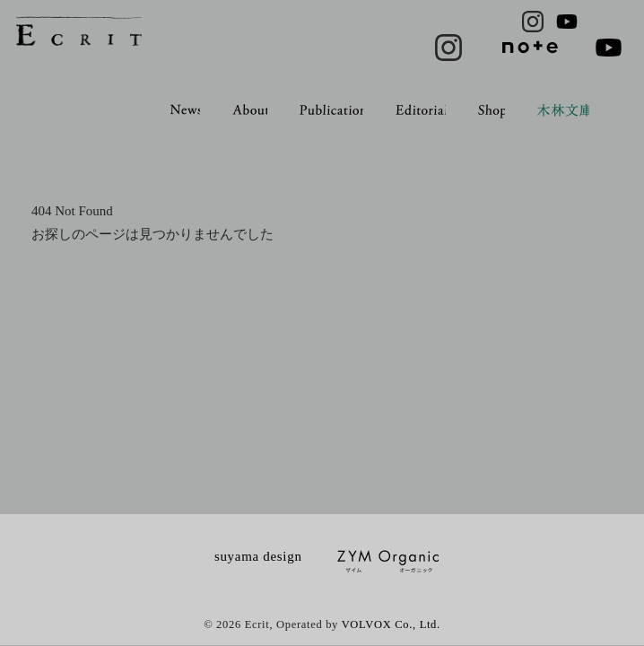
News (186, 109)
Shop (492, 111)
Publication (333, 109)
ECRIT (79, 31)
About (251, 109)
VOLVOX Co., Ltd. (391, 624)
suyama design (258, 556)
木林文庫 (565, 111)
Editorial (422, 109)
